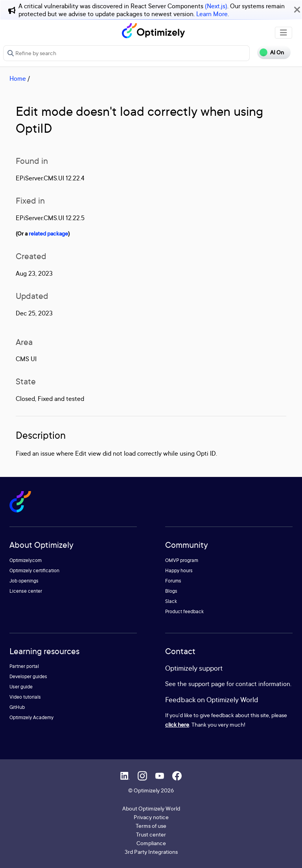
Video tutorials (25, 697)
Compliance (151, 843)
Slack (171, 601)
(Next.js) (216, 6)
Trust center (151, 834)
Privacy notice (151, 817)
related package (48, 233)
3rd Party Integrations (151, 852)
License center (26, 591)
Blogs (171, 591)
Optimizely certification (34, 570)
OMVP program (182, 560)
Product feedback (184, 611)
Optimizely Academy (31, 717)
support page (207, 684)
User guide (21, 687)
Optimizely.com (26, 560)
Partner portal (24, 666)
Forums (173, 581)
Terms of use (151, 826)
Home (18, 78)
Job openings (24, 581)
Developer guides (28, 676)
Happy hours (179, 570)
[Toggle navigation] (284, 33)
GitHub (17, 707)
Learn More (212, 14)
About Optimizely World (151, 808)
